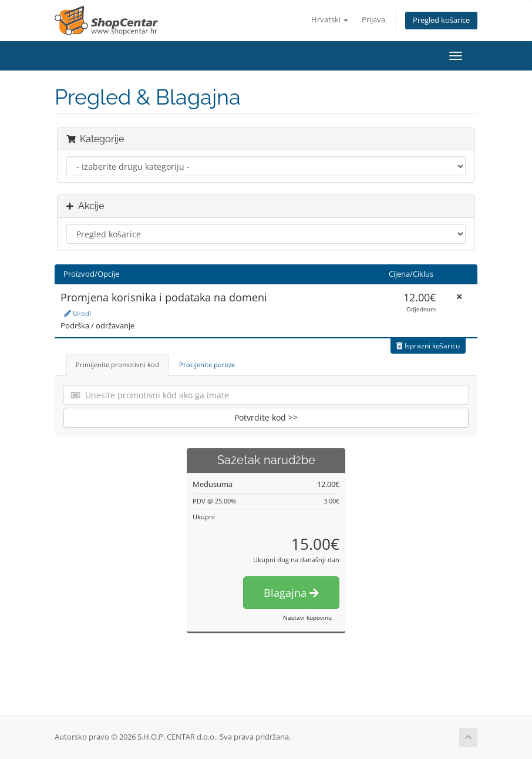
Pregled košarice (441, 20)
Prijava (373, 20)
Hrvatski (330, 20)
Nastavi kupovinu (307, 617)
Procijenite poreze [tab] (207, 365)
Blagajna (291, 593)
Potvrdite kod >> (266, 417)
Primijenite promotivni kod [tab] (117, 365)
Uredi (78, 313)
